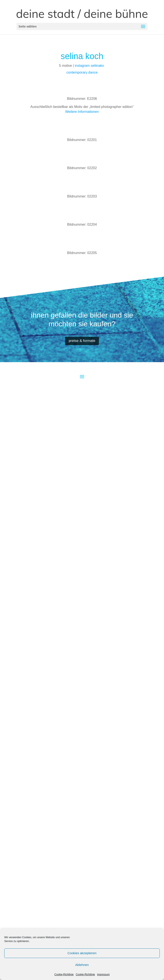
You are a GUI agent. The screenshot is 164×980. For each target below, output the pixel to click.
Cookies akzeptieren (82, 953)
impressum (103, 974)
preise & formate (82, 341)
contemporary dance (82, 72)
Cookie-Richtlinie (64, 974)
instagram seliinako (90, 66)
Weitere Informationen (82, 112)
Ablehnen (82, 965)
